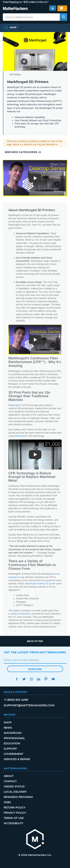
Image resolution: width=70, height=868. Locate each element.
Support (10, 749)
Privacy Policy (15, 813)
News (8, 728)
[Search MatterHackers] (63, 17)
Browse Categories (23, 152)
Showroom (13, 733)
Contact (10, 781)
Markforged (20, 436)
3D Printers (15, 75)
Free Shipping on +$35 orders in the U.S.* (26, 2)
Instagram (31, 679)
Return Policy (15, 807)
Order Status (14, 787)
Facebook (17, 679)
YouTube (53, 679)
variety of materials (20, 614)
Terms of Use (14, 818)
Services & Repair (17, 759)
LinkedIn (39, 679)
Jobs (7, 802)
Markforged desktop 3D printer (40, 584)
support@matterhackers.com (29, 705)
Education (12, 743)
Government (13, 754)
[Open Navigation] (10, 28)
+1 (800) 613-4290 (16, 700)
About (9, 776)
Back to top (35, 641)
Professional (14, 738)
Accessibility (14, 823)
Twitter (24, 679)
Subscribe (35, 669)
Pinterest (46, 679)
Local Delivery (15, 792)
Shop (8, 722)
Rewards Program (18, 797)
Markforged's (15, 405)
